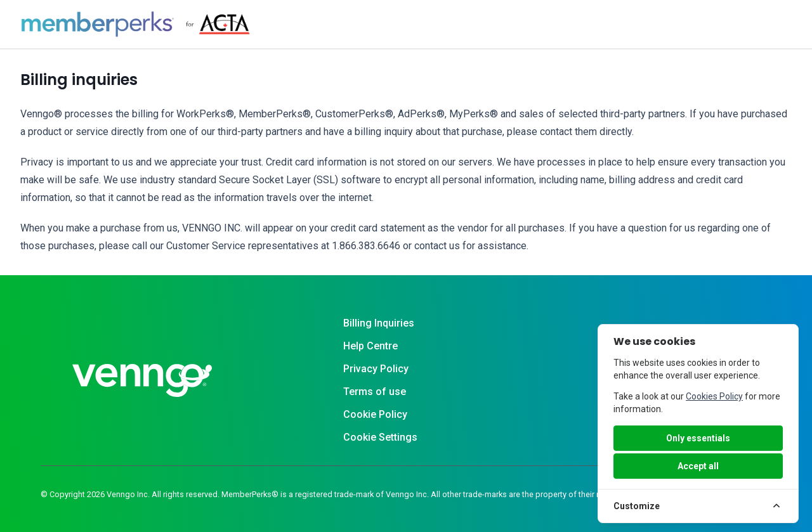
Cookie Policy (375, 414)
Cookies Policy (714, 396)
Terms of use (375, 392)
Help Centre (370, 346)
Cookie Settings (380, 437)
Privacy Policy (376, 369)
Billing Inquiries (379, 323)
